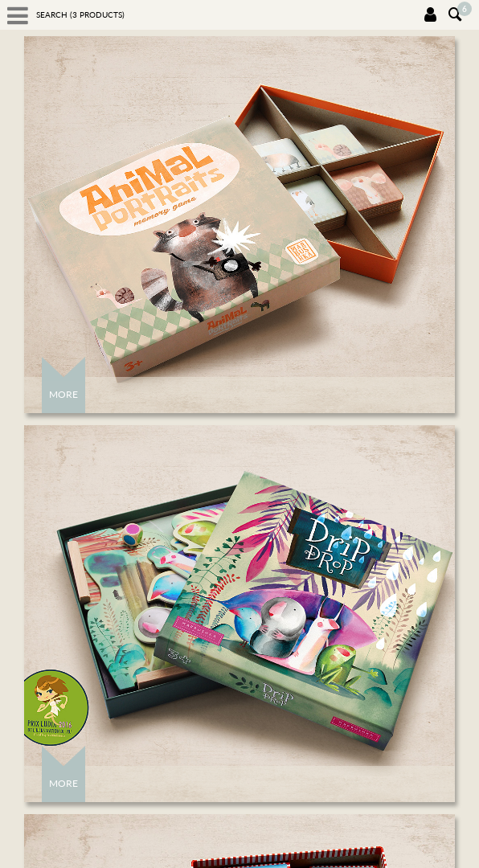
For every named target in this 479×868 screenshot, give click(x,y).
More (63, 394)
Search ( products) (80, 14)
